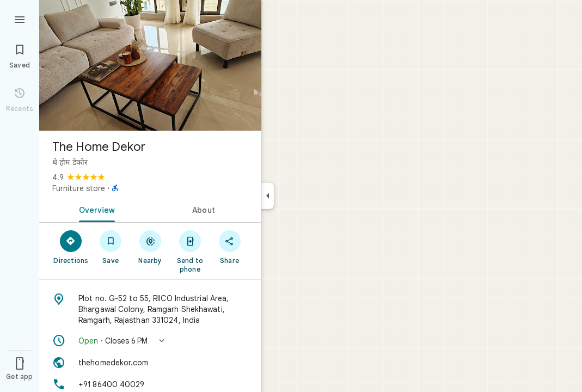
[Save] (111, 247)
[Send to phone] (190, 251)
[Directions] (71, 247)
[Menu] (20, 19)
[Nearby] (151, 247)
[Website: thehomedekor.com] (150, 363)
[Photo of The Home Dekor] (150, 65)
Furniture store (79, 188)
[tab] (95, 209)
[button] (150, 341)
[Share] (229, 247)
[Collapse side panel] (268, 196)
